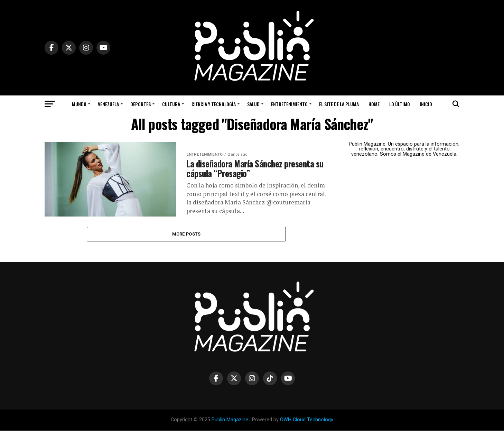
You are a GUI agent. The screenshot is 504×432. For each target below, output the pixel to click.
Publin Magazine (230, 421)
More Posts (186, 235)
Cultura (171, 104)
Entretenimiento (289, 104)
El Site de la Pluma (339, 104)
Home (374, 104)
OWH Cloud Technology (307, 421)
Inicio (426, 104)
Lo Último (400, 104)
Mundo (79, 104)
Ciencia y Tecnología (214, 104)
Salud (253, 104)
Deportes (141, 104)
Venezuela (108, 104)
